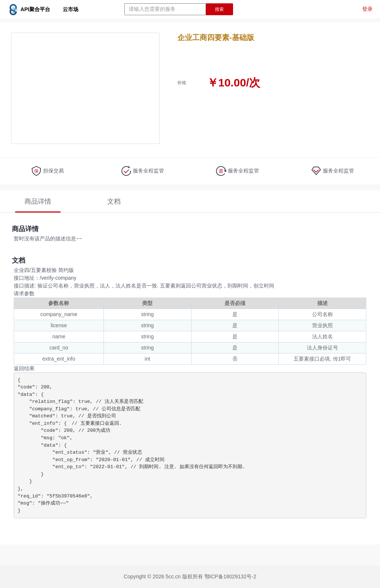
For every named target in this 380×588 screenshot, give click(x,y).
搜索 (219, 9)
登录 (367, 9)
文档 (114, 201)
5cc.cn (173, 576)
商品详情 (38, 201)
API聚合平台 (43, 9)
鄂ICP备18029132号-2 (230, 576)
